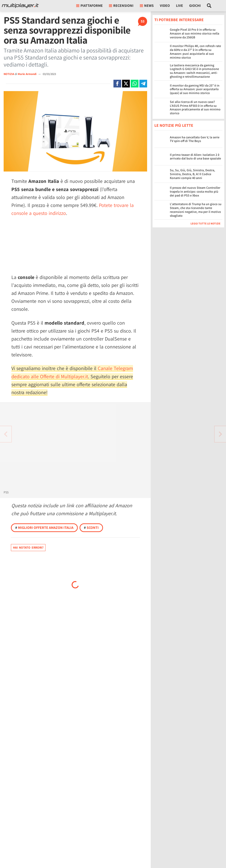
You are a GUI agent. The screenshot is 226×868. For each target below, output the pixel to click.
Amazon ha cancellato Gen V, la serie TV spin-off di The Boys (195, 139)
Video (165, 6)
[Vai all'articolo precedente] (220, 434)
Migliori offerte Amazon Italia (44, 528)
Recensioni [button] (121, 6)
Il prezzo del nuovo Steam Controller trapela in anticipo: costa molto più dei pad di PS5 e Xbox (195, 192)
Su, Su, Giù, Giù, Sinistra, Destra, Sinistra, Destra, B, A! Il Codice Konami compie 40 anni (192, 174)
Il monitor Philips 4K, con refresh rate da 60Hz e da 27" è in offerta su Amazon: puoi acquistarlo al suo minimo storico (195, 52)
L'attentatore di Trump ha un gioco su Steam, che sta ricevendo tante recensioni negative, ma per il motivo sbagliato (196, 210)
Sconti (91, 528)
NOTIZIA (9, 74)
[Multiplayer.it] (20, 6)
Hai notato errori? (28, 547)
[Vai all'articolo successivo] (6, 434)
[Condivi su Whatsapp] (135, 84)
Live (180, 6)
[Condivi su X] (126, 84)
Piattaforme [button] (89, 6)
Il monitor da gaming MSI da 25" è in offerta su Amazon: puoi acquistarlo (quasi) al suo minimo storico (195, 89)
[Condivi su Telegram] (143, 84)
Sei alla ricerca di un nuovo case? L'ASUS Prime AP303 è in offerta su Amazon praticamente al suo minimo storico (195, 107)
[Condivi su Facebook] (117, 84)
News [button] (147, 6)
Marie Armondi (27, 74)
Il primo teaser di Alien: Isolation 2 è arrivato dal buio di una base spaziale (195, 157)
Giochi (195, 6)
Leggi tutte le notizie (206, 223)
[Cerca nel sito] (209, 6)
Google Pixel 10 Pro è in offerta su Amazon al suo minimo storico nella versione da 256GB (195, 33)
